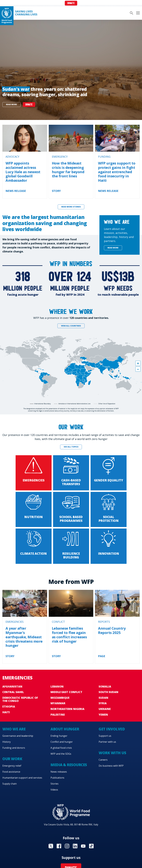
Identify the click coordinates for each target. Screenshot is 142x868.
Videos (54, 790)
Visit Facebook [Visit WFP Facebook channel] (59, 846)
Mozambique (60, 698)
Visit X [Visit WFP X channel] (51, 846)
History (7, 742)
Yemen (103, 715)
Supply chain (10, 784)
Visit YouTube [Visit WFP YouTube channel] (83, 846)
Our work (12, 759)
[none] (71, 70)
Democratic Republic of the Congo (20, 699)
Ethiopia (9, 706)
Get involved (112, 729)
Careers (103, 760)
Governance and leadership (18, 736)
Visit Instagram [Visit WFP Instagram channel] (67, 846)
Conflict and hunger (62, 742)
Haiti (6, 712)
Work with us (112, 753)
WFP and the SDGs (61, 754)
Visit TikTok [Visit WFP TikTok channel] (91, 846)
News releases (59, 772)
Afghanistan (12, 686)
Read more (11, 104)
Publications (57, 778)
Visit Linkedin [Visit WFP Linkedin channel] (75, 846)
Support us (105, 736)
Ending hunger (59, 736)
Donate (71, 3)
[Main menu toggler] (138, 13)
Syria (103, 703)
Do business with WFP (111, 766)
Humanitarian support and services (22, 778)
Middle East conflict (66, 692)
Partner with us (107, 742)
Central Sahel (13, 692)
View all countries (71, 326)
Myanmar (58, 703)
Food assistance (11, 772)
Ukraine (105, 709)
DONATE (29, 105)
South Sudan (108, 692)
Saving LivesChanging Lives (26, 13)
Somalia (105, 686)
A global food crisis (61, 748)
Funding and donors (14, 748)
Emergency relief (12, 766)
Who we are (14, 729)
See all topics (71, 447)
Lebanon (57, 686)
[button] (138, 363)
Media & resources (69, 765)
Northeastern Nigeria (67, 709)
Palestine (58, 715)
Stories (55, 784)
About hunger (65, 729)
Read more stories (71, 207)
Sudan (103, 698)
